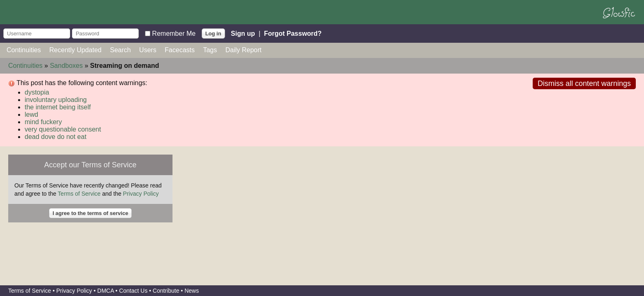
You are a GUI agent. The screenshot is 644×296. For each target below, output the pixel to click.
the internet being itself (58, 107)
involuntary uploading (56, 100)
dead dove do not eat (55, 137)
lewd (31, 114)
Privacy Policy (141, 194)
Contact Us (133, 291)
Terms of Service (79, 194)
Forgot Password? (293, 33)
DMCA (106, 291)
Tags (210, 50)
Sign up (243, 33)
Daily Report (244, 50)
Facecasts (180, 50)
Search (121, 50)
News (192, 291)
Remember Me (174, 33)
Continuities (24, 50)
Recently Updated (75, 50)
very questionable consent (63, 129)
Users (148, 50)
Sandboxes (66, 66)
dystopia (37, 92)
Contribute (166, 291)
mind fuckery (43, 122)
